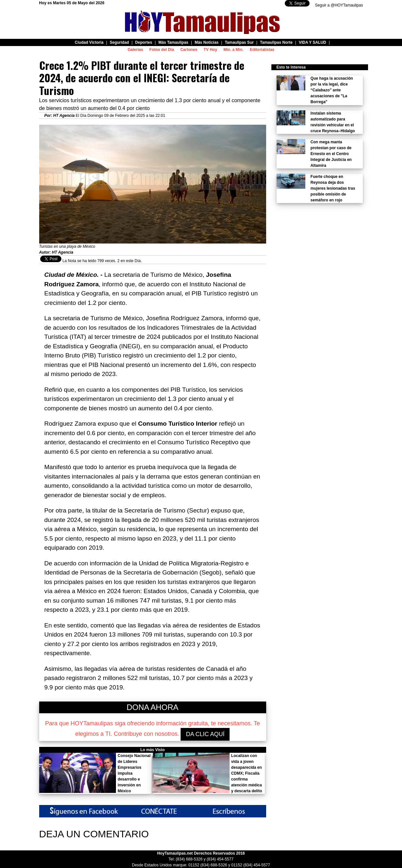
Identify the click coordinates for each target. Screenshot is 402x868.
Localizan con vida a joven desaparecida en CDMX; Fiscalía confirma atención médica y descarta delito (247, 773)
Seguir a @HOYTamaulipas (339, 5)
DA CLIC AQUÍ (205, 734)
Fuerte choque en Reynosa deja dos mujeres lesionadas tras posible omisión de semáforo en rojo (333, 188)
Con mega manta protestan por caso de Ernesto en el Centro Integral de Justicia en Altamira (331, 154)
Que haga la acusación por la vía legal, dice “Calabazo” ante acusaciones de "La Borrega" (332, 90)
